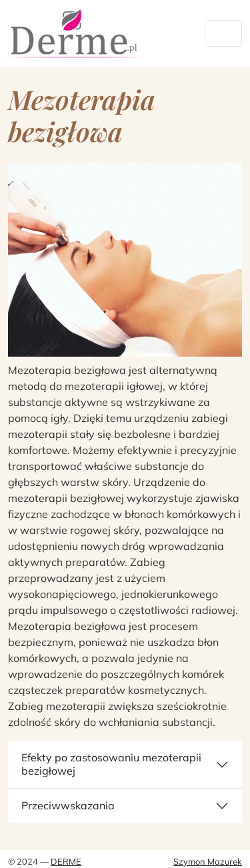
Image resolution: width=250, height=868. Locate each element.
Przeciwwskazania (68, 805)
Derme (66, 861)
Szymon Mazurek (208, 861)
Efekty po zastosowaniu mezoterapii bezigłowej (111, 764)
